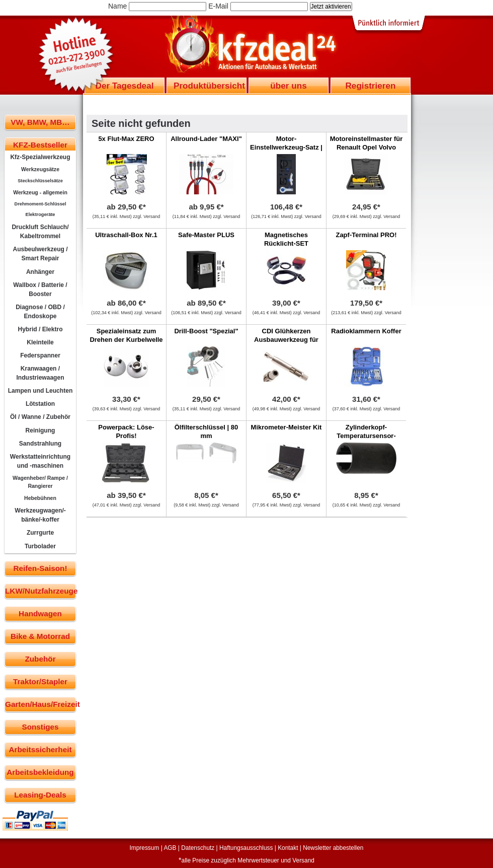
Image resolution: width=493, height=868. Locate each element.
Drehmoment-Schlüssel (40, 204)
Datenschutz (198, 848)
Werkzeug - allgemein (40, 192)
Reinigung (40, 430)
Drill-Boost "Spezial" (206, 331)
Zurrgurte (40, 533)
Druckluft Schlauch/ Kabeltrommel (40, 232)
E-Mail (218, 6)
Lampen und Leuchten (40, 391)
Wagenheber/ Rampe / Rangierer (40, 482)
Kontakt (288, 848)
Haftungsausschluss (246, 848)
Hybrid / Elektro (40, 329)
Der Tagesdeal (125, 86)
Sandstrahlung (40, 444)
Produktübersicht (209, 86)
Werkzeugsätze (40, 169)
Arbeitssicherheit (40, 749)
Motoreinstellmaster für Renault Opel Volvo (366, 143)
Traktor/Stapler (40, 681)
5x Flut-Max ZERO (126, 139)
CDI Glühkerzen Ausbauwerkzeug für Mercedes (286, 340)
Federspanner (40, 355)
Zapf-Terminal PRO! (366, 235)
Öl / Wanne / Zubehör (40, 417)
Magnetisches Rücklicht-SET (286, 239)
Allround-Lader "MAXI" (206, 139)
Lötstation (40, 404)
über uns (288, 86)
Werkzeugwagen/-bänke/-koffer (40, 515)
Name (117, 6)
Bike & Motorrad (40, 636)
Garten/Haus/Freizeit (40, 704)
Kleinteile (40, 342)
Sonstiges (40, 727)
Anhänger (40, 272)
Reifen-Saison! (40, 568)
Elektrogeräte (40, 214)
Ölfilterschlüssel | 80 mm (206, 431)
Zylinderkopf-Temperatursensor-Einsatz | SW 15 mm (366, 436)
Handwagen (40, 613)
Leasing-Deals (40, 795)
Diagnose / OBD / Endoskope (40, 312)
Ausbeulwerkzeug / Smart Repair (40, 254)
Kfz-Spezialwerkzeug (40, 157)
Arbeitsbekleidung (40, 772)
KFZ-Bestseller (40, 145)
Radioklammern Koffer (366, 331)
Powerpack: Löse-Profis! (126, 431)
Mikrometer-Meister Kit (286, 427)
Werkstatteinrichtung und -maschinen (40, 461)
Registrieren (370, 86)
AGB (170, 848)
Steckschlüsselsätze (40, 181)
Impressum (145, 848)
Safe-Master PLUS (206, 235)
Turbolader (40, 546)
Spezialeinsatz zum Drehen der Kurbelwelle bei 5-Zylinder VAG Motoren (126, 344)
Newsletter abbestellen (333, 848)
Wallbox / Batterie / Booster (40, 290)
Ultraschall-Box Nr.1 (126, 235)
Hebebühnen (40, 498)
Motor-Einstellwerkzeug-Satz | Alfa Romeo (286, 147)
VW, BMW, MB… (40, 122)
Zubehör (40, 659)
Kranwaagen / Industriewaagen (40, 373)
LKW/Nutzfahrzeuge (40, 591)
